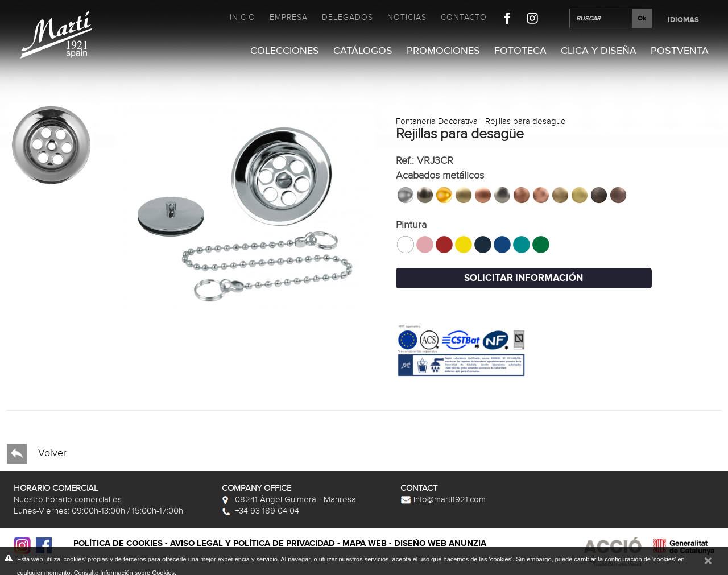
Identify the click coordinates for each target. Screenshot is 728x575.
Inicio (243, 17)
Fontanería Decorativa (437, 121)
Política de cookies (118, 543)
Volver (37, 454)
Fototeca (520, 51)
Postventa (680, 51)
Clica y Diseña (599, 51)
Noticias (407, 17)
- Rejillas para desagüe (522, 121)
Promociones (443, 51)
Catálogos (363, 51)
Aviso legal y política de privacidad (253, 543)
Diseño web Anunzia (440, 543)
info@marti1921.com (443, 499)
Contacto (464, 17)
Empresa (289, 17)
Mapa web (365, 543)
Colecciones (285, 51)
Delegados (348, 17)
